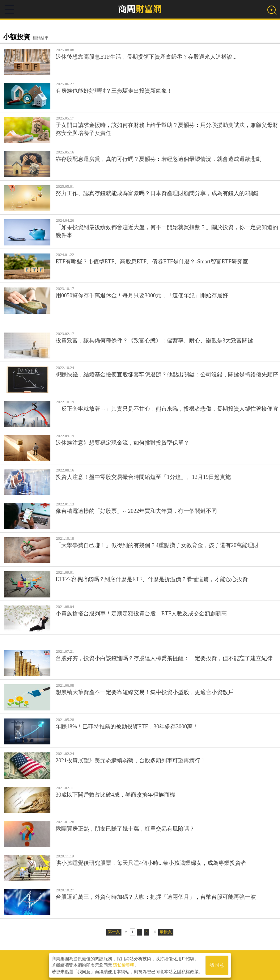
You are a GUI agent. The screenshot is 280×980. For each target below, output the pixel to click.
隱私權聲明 (124, 965)
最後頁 (166, 932)
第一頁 (114, 932)
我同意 (217, 965)
